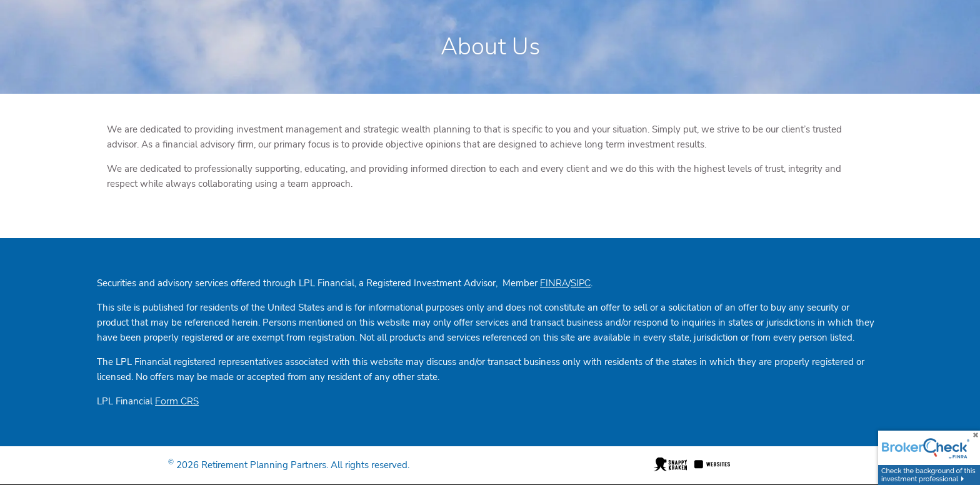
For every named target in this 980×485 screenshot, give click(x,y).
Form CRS (177, 401)
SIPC (581, 283)
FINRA (554, 283)
